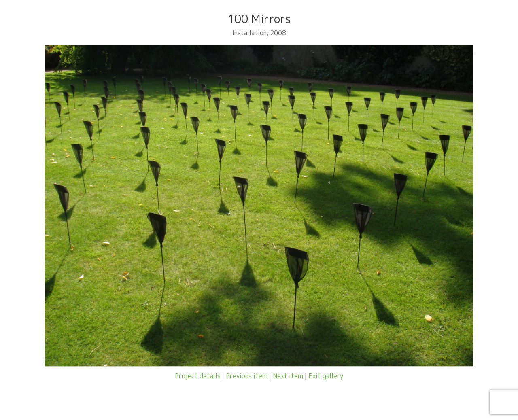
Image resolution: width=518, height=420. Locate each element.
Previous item (247, 376)
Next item (288, 376)
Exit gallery (326, 376)
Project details (198, 376)
